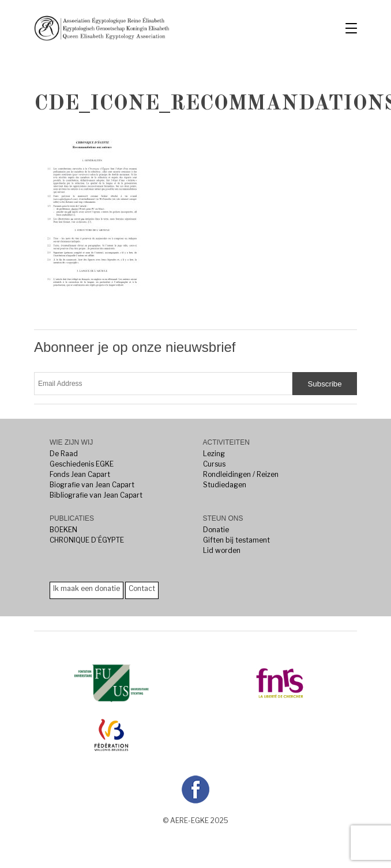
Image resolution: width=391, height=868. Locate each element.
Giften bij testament (236, 540)
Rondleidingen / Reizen (241, 474)
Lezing (214, 454)
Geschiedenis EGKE (82, 464)
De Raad (64, 454)
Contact (142, 588)
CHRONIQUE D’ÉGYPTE (87, 540)
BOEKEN (63, 530)
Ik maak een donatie (87, 588)
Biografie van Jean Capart (92, 485)
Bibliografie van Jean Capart (96, 495)
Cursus (214, 464)
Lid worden (222, 550)
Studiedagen (225, 485)
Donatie (216, 530)
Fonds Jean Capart (80, 474)
